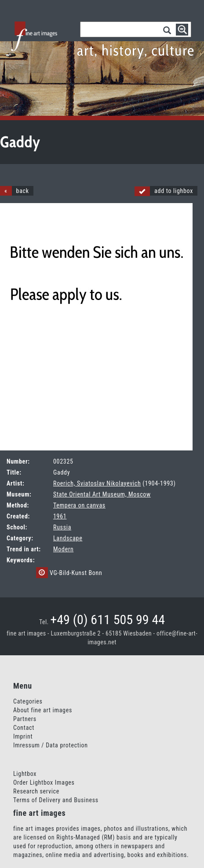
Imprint (23, 736)
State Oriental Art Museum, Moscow (102, 494)
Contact (24, 728)
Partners (25, 719)
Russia (62, 527)
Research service (36, 791)
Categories (28, 701)
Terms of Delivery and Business (56, 800)
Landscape (68, 538)
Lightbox (25, 774)
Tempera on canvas (79, 505)
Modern (63, 549)
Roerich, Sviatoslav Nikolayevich (97, 483)
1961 (60, 516)
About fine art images (43, 710)
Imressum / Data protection (51, 745)
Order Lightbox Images (44, 782)
